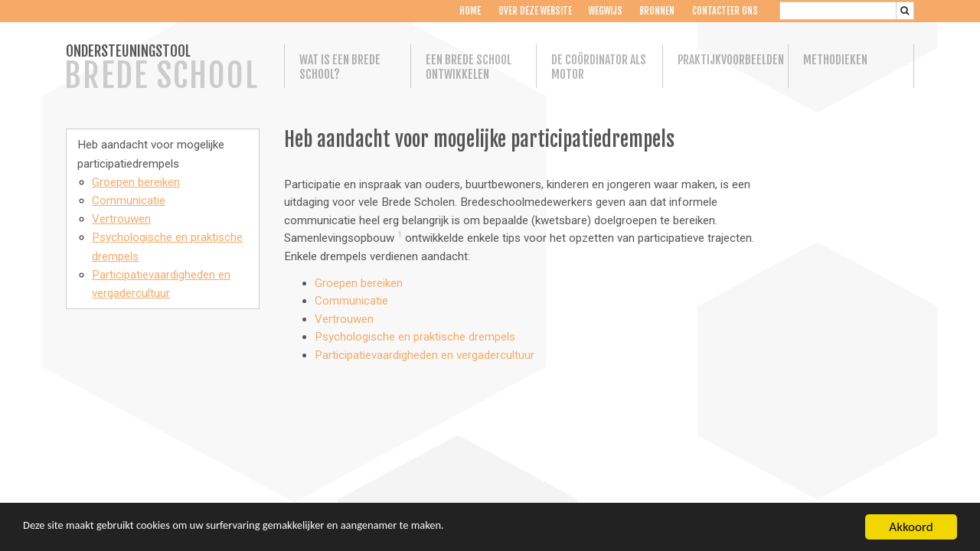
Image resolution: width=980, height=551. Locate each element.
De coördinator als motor (599, 67)
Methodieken (835, 60)
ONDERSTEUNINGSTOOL (162, 69)
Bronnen (657, 11)
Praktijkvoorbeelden (726, 60)
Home (470, 11)
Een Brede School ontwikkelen (469, 67)
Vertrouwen (121, 219)
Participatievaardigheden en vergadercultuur (425, 355)
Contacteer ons (725, 11)
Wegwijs (606, 11)
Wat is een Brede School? (340, 67)
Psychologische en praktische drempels (415, 337)
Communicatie (129, 201)
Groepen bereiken (136, 182)
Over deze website (534, 11)
